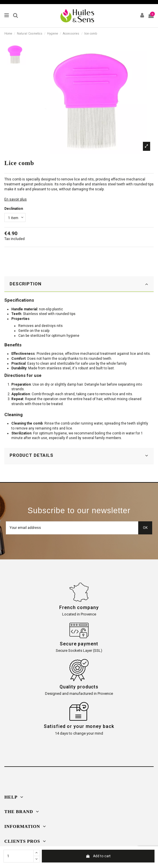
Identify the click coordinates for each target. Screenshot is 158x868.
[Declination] (15, 218)
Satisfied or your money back (79, 726)
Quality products (79, 687)
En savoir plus (16, 199)
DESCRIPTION (79, 284)
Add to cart (98, 856)
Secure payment (79, 644)
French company (79, 607)
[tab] (79, 284)
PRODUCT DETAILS (79, 456)
